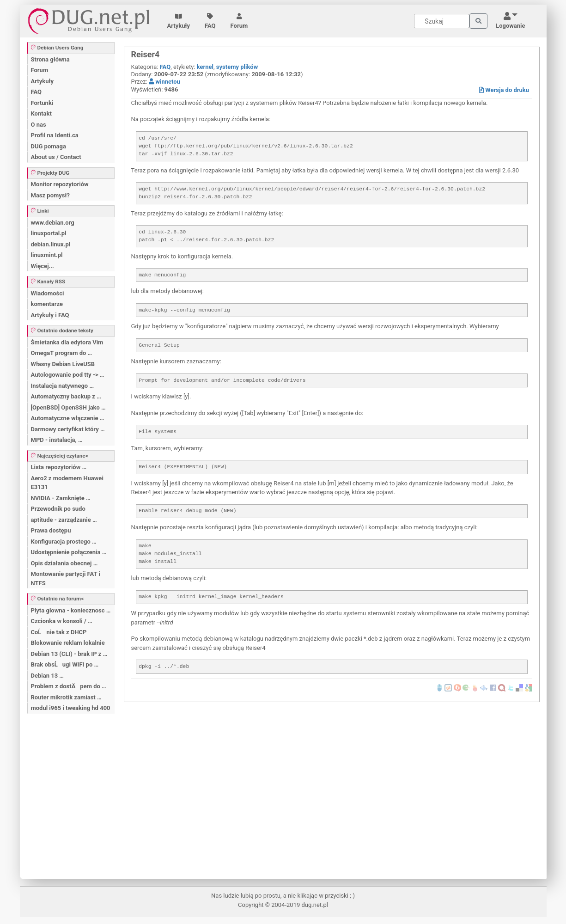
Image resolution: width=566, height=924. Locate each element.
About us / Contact (56, 157)
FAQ (210, 21)
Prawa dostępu (51, 530)
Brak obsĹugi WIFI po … (65, 664)
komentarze (47, 304)
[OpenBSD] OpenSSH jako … (68, 407)
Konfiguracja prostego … (64, 542)
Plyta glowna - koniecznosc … (71, 610)
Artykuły (179, 21)
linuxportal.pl (49, 233)
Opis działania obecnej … (64, 563)
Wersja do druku (504, 90)
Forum (239, 21)
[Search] (442, 21)
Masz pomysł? (50, 195)
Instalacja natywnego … (63, 386)
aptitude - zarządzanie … (64, 520)
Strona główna (50, 59)
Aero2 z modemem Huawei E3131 (67, 483)
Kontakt (41, 113)
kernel (205, 67)
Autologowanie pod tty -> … (68, 375)
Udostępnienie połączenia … (69, 552)
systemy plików (237, 67)
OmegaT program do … (62, 353)
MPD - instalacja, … (57, 440)
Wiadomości (48, 293)
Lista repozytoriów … (59, 467)
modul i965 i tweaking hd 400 (71, 708)
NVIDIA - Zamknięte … (61, 498)
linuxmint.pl (47, 255)
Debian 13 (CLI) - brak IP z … (69, 654)
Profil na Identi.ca (55, 135)
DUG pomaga (49, 146)
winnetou (164, 82)
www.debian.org (53, 223)
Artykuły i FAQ (50, 315)
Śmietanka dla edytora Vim (67, 342)
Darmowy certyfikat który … (68, 429)
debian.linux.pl (51, 244)
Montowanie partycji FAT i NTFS (66, 578)
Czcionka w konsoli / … (62, 621)
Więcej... (43, 266)
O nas (39, 125)
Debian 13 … (47, 676)
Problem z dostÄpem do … (69, 686)
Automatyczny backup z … (66, 396)
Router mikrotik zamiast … (66, 697)
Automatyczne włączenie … (68, 418)
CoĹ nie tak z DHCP (59, 632)
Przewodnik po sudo (58, 509)
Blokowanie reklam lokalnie (68, 643)
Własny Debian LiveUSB (63, 364)
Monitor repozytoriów (60, 184)
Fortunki (42, 103)
